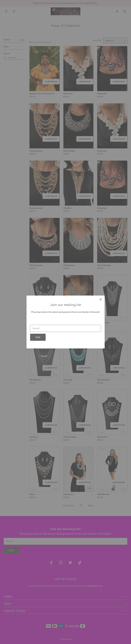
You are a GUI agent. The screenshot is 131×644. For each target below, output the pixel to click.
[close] (101, 299)
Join (38, 337)
